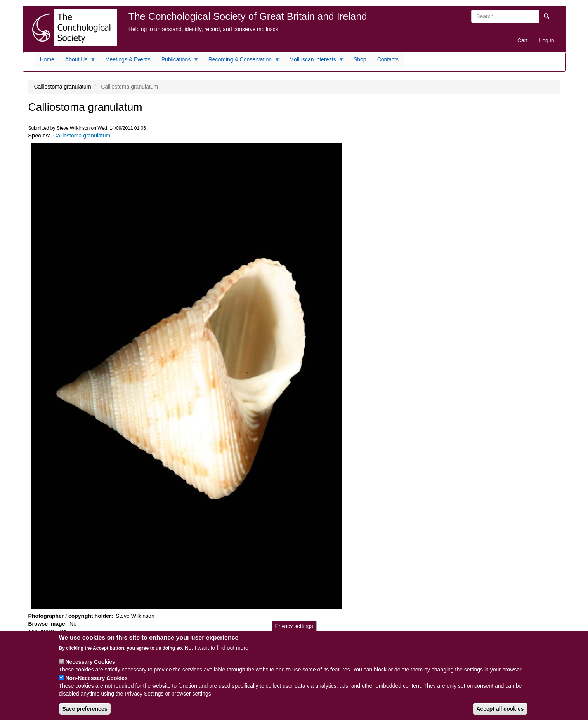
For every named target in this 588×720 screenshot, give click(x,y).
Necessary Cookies (90, 666)
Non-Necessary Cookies (96, 683)
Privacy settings (294, 631)
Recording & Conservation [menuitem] (241, 61)
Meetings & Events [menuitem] (128, 59)
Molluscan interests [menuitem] (314, 61)
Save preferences (85, 713)
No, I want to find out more (217, 652)
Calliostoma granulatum (82, 136)
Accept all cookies (500, 713)
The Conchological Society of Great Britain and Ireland (248, 16)
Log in (546, 40)
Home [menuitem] (47, 59)
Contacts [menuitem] (388, 59)
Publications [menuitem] (178, 61)
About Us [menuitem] (78, 61)
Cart (522, 40)
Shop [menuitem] (360, 59)
